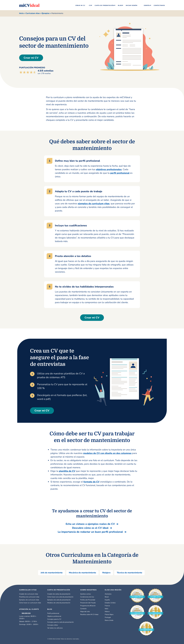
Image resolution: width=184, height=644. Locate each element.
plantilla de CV (67, 471)
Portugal (108, 617)
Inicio (21, 13)
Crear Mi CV (80, 5)
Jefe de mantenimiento (52, 573)
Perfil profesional (53, 613)
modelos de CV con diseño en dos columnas (107, 453)
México (107, 612)
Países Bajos (109, 614)
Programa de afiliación (88, 606)
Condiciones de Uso (87, 597)
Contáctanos (159, 5)
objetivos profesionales (109, 169)
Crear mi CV (32, 58)
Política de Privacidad (88, 600)
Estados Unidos (110, 603)
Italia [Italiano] (106, 609)
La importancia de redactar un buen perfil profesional (90, 532)
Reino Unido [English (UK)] (109, 620)
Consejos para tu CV (54, 619)
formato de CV (91, 482)
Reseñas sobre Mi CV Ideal (89, 614)
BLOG (50, 609)
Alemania (108, 594)
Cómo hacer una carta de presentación (60, 597)
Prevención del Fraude (88, 603)
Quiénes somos (86, 594)
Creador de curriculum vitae (29, 594)
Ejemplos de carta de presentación (59, 600)
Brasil (107, 597)
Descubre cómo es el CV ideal (90, 528)
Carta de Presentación (104, 5)
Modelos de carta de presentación (59, 603)
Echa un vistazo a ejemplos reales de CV (90, 524)
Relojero (106, 573)
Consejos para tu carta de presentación (61, 622)
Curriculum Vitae (28, 590)
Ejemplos (46, 13)
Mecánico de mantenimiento (82, 573)
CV (90, 5)
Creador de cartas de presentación (59, 594)
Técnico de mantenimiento (129, 573)
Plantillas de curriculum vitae (29, 597)
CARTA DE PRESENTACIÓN (59, 590)
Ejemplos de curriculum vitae (29, 600)
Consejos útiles (53, 625)
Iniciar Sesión (132, 5)
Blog (120, 5)
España (146, 5)
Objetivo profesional (54, 616)
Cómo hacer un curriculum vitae (30, 603)
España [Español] (107, 600)
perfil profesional (120, 173)
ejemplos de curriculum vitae (94, 204)
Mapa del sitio (85, 612)
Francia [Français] (107, 606)
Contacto (83, 609)
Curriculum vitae (33, 13)
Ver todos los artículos (55, 628)
